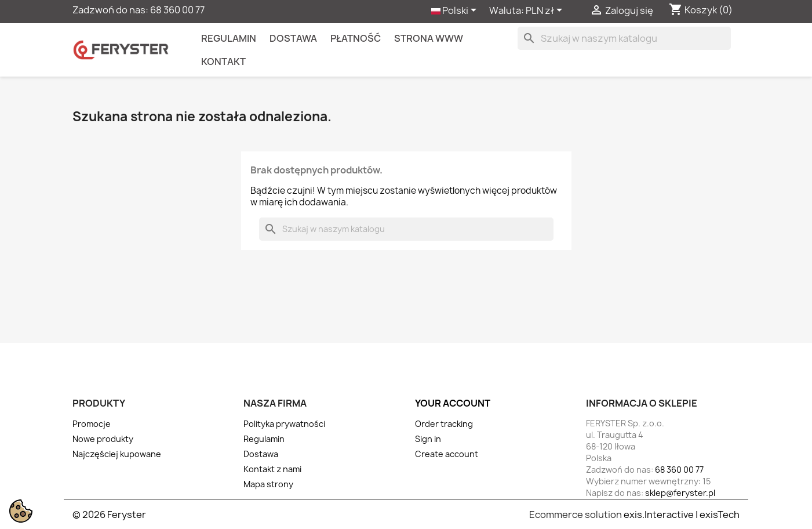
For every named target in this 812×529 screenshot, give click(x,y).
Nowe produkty (103, 439)
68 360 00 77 (177, 10)
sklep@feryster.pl (680, 493)
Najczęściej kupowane (117, 454)
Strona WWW (429, 38)
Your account (453, 403)
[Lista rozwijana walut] (546, 11)
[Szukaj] (624, 38)
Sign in (428, 439)
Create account (447, 454)
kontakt (223, 61)
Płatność (356, 38)
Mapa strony (268, 484)
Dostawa (293, 38)
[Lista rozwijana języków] (456, 11)
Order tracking (444, 424)
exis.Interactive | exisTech (682, 514)
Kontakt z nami (272, 469)
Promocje (92, 424)
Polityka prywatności (284, 424)
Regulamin (229, 38)
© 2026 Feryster (109, 514)
